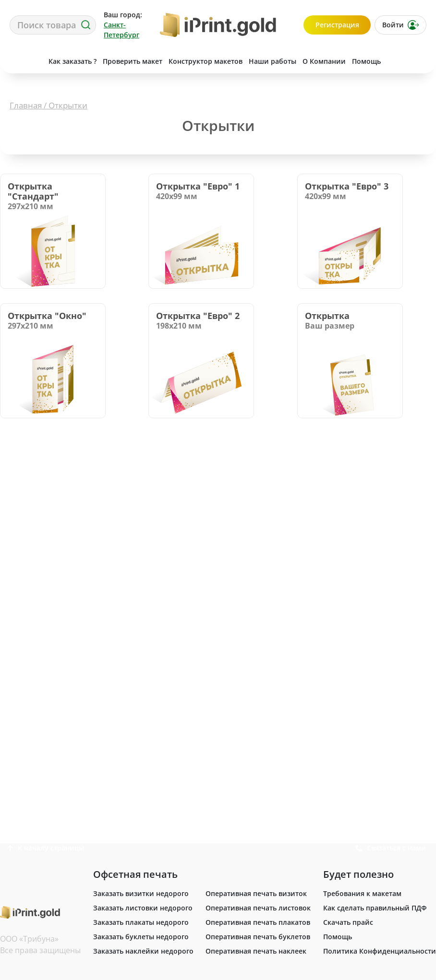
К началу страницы (46, 848)
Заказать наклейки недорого (143, 951)
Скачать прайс (348, 922)
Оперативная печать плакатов (258, 922)
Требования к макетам (362, 893)
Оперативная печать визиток (256, 893)
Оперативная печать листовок (258, 908)
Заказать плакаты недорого (141, 922)
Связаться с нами (411, 61)
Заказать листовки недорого (143, 908)
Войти (401, 25)
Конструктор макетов (206, 61)
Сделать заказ (24, 61)
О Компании (324, 61)
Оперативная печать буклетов (258, 937)
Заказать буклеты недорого (141, 937)
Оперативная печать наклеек (256, 951)
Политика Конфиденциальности (380, 951)
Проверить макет (133, 61)
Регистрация (337, 25)
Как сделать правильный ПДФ (375, 908)
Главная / (29, 105)
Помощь (366, 61)
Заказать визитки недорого (141, 893)
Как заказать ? (73, 61)
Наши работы (272, 61)
